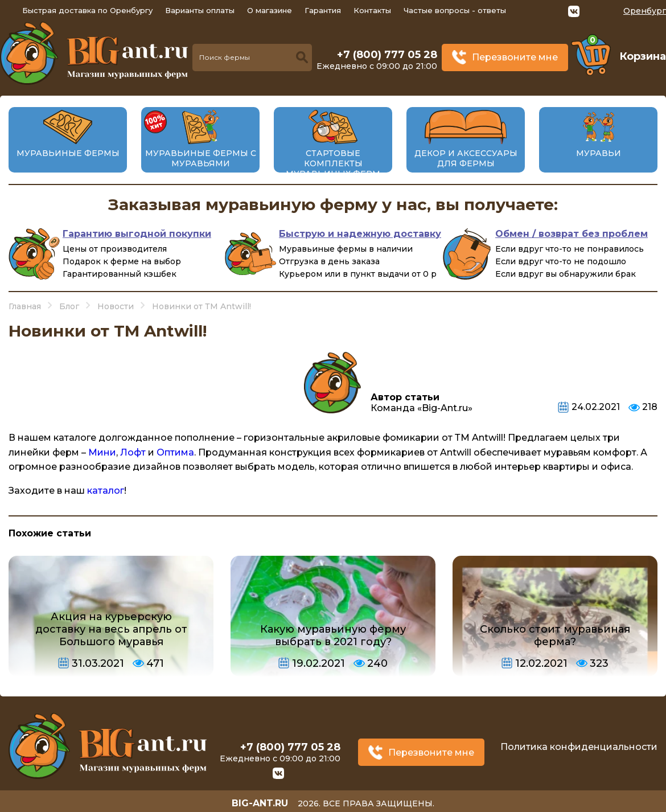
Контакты (372, 10)
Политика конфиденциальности (579, 746)
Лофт (133, 452)
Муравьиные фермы (68, 153)
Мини (102, 452)
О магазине (270, 10)
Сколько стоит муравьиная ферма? (555, 635)
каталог (106, 491)
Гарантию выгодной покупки (137, 234)
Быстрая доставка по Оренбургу (87, 10)
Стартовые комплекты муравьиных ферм (333, 163)
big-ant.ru (260, 800)
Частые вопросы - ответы (455, 10)
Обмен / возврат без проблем (572, 234)
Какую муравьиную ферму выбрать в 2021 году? (333, 635)
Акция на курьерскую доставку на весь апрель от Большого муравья (111, 629)
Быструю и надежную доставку (360, 234)
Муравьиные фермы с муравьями (201, 158)
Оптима (175, 452)
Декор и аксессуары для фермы (466, 158)
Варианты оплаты (200, 10)
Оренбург (645, 11)
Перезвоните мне (515, 57)
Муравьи (599, 153)
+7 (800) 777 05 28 (387, 55)
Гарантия (323, 10)
